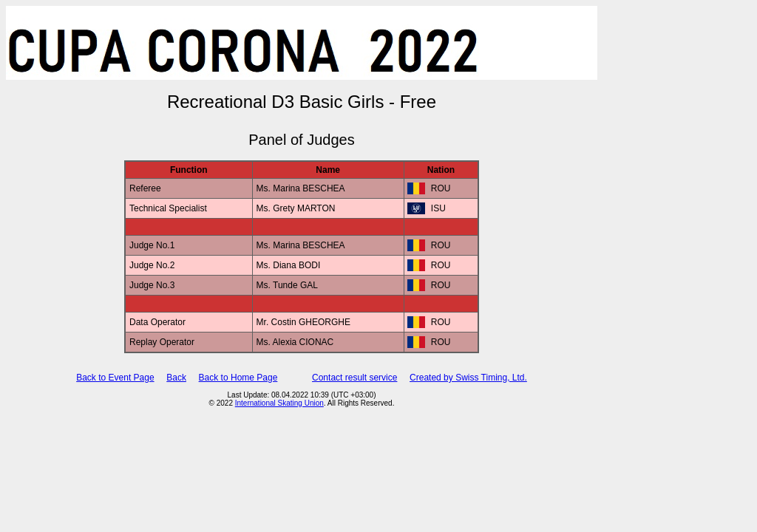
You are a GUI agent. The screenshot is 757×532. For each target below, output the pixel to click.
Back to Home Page (238, 378)
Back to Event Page (115, 378)
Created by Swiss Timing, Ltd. (468, 378)
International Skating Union (279, 403)
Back (176, 378)
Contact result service (354, 378)
